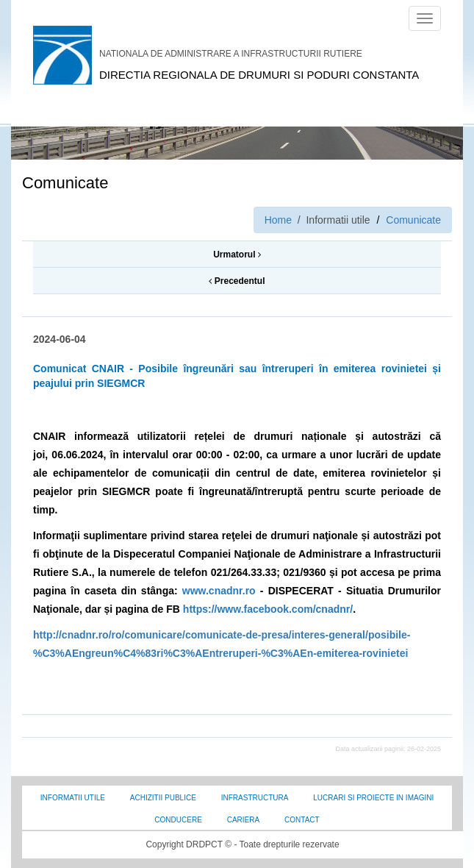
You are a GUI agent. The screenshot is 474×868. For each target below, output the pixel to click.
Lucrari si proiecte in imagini (373, 798)
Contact (302, 820)
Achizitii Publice (163, 798)
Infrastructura (255, 798)
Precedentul (237, 281)
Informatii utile (73, 798)
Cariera (243, 820)
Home (278, 220)
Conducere (178, 820)
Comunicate (413, 220)
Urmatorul (237, 255)
